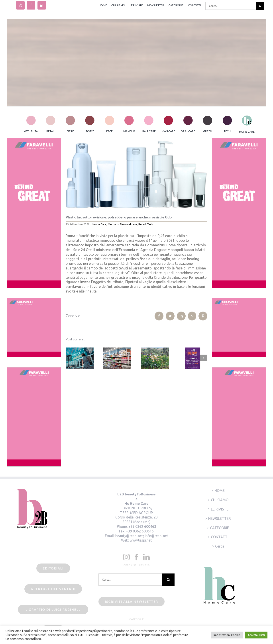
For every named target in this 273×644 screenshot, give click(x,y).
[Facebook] (136, 557)
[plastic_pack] (136, 173)
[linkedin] (42, 5)
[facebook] (31, 5)
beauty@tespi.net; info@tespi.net (142, 536)
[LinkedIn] (146, 557)
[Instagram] (126, 557)
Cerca (220, 546)
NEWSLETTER (220, 518)
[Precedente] (69, 358)
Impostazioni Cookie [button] (227, 635)
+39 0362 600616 (140, 531)
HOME (220, 491)
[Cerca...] (231, 6)
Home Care (99, 224)
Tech (150, 224)
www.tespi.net (141, 540)
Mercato (113, 224)
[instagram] (20, 5)
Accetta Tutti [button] (256, 635)
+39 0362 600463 (142, 526)
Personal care (129, 224)
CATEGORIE (220, 528)
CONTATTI (220, 537)
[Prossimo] (203, 358)
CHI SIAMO (220, 500)
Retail (142, 224)
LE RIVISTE (220, 509)
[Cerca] (260, 6)
